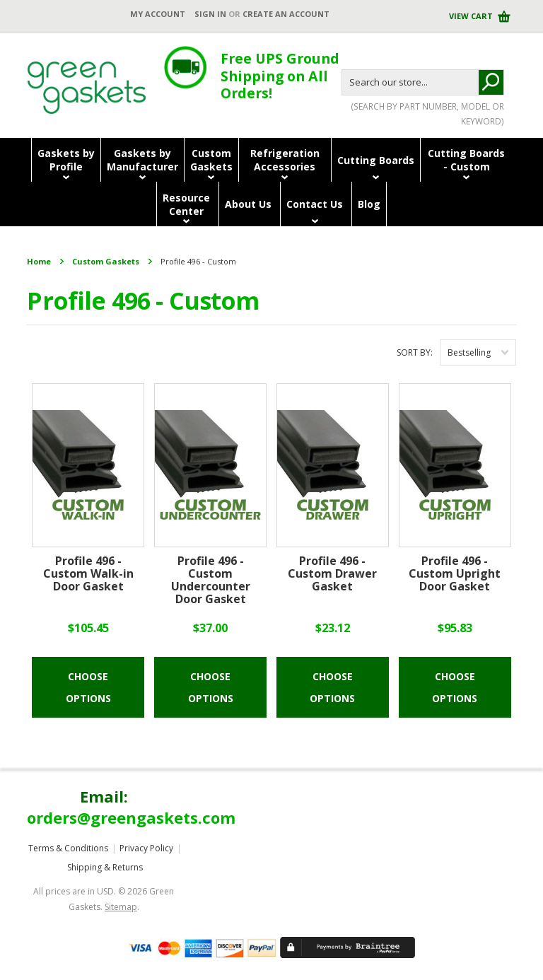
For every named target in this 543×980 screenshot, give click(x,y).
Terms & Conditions (68, 848)
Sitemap (121, 907)
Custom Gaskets (106, 261)
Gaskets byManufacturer (142, 160)
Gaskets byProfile (66, 160)
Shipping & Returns (105, 867)
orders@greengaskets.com (131, 817)
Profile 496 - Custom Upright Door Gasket (455, 574)
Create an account (286, 14)
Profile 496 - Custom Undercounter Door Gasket (211, 581)
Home (39, 261)
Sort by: (415, 352)
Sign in (210, 14)
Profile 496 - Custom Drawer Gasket (332, 574)
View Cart (472, 16)
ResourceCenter (186, 204)
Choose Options (88, 687)
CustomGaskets (211, 160)
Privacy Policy (146, 848)
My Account (158, 14)
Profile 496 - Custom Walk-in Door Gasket (88, 574)
